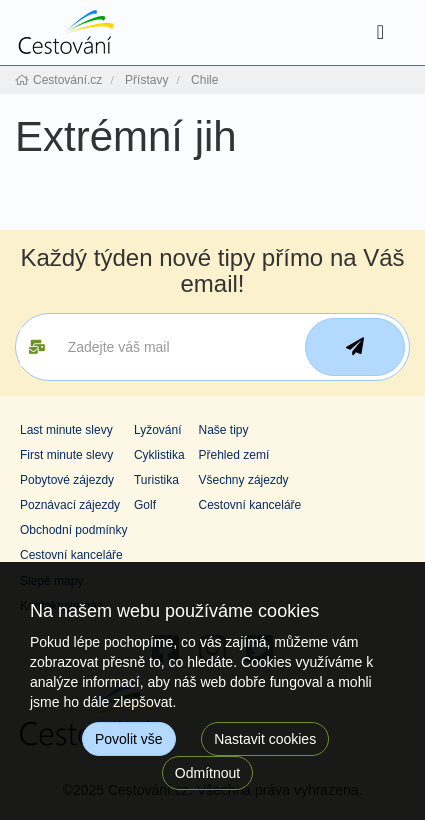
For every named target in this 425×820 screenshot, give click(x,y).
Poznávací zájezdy (70, 505)
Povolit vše (129, 739)
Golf (145, 505)
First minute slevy (66, 455)
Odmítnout (207, 773)
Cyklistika (159, 455)
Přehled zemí (234, 455)
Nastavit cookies (265, 739)
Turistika (156, 480)
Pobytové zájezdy (67, 480)
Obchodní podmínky (73, 530)
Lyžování (158, 430)
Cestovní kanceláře (250, 505)
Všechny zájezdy (244, 480)
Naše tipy (224, 430)
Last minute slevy (66, 430)
